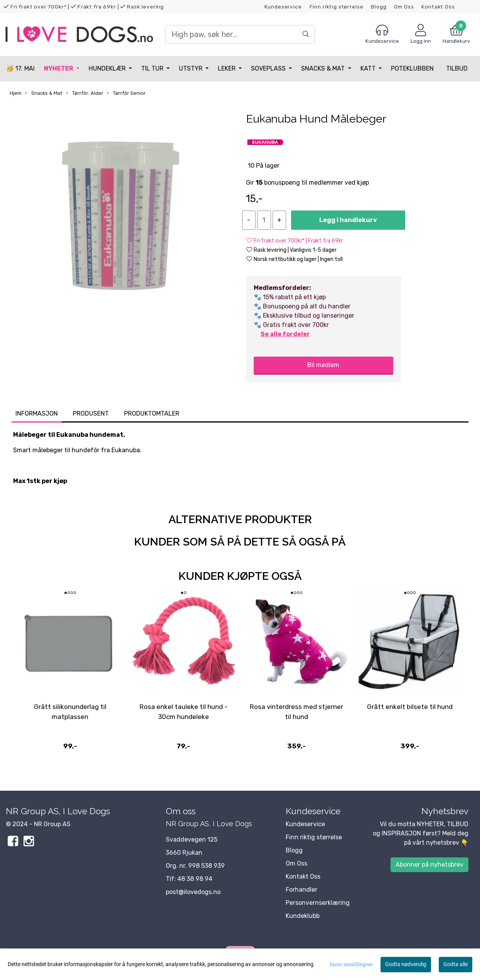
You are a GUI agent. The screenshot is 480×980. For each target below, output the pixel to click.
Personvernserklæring (318, 903)
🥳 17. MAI (20, 68)
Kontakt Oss (438, 7)
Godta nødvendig (406, 964)
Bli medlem (323, 365)
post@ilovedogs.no (193, 892)
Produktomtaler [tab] (152, 413)
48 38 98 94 (195, 879)
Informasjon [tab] (37, 413)
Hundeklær (108, 68)
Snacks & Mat (324, 68)
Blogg (379, 7)
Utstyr (191, 68)
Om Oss (404, 7)
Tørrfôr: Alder (85, 93)
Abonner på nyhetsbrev (429, 865)
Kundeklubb (303, 916)
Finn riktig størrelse (337, 7)
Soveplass (269, 68)
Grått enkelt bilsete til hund (410, 707)
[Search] (240, 34)
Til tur (153, 68)
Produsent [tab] (91, 413)
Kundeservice (283, 7)
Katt (369, 68)
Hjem (16, 93)
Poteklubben (412, 68)
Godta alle (456, 964)
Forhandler (301, 890)
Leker (227, 68)
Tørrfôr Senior (126, 93)
